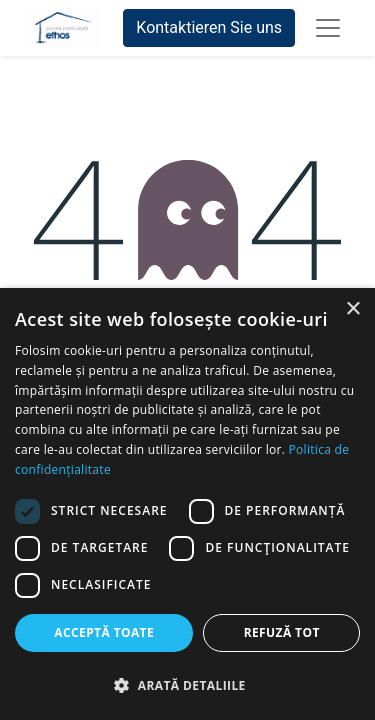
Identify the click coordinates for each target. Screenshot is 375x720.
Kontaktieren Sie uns (209, 27)
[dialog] (187, 504)
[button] (187, 685)
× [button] (352, 309)
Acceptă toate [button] (104, 632)
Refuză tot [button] (282, 632)
